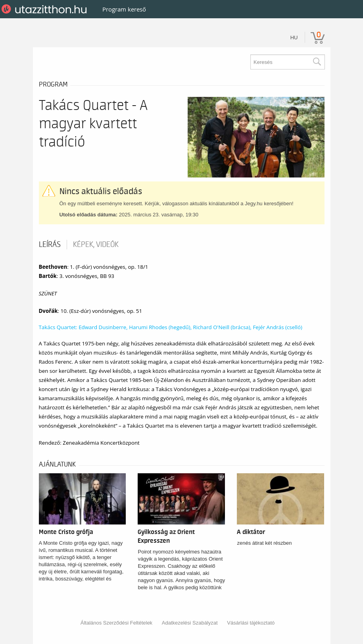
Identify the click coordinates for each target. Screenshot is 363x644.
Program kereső (124, 9)
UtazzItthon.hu (45, 9)
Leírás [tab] (50, 245)
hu (294, 38)
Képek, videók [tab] (96, 245)
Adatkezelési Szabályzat (190, 623)
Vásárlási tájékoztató (251, 623)
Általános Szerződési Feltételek (116, 623)
